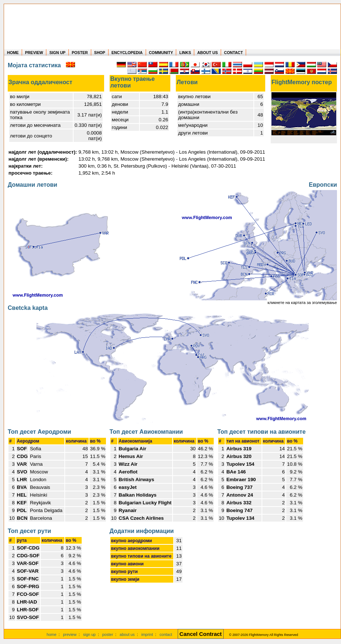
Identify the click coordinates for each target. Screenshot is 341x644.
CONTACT (233, 53)
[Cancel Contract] (201, 634)
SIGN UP (57, 53)
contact (166, 634)
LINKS (185, 53)
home (52, 634)
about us (127, 634)
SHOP (100, 53)
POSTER (80, 53)
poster (108, 634)
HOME (13, 53)
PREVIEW (34, 53)
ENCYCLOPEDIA (127, 53)
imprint (147, 634)
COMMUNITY (161, 53)
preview (70, 634)
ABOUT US (207, 53)
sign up (89, 634)
